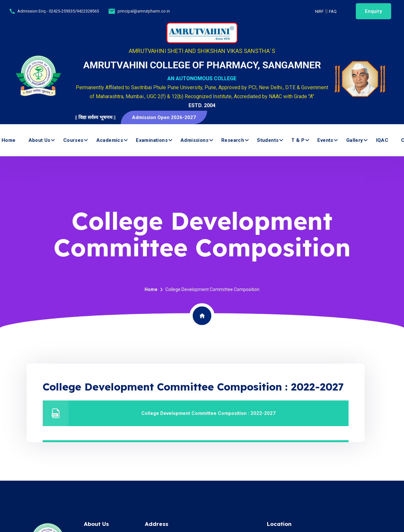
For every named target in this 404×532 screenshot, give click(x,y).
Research (233, 140)
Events (325, 140)
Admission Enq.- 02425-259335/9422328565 (58, 11)
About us (40, 140)
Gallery (355, 140)
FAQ (333, 11)
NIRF (319, 11)
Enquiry (373, 11)
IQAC (382, 140)
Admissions (194, 140)
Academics (110, 140)
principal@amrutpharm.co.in (144, 11)
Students (268, 140)
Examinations (152, 140)
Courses (73, 140)
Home (9, 140)
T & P (298, 140)
